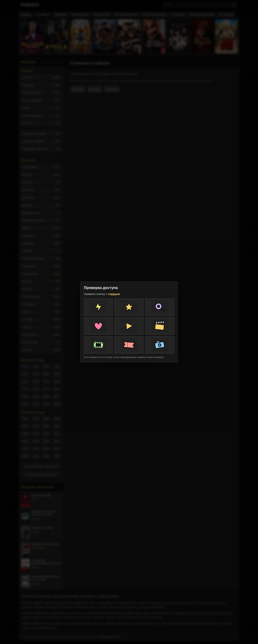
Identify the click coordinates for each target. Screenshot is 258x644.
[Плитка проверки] (98, 307)
